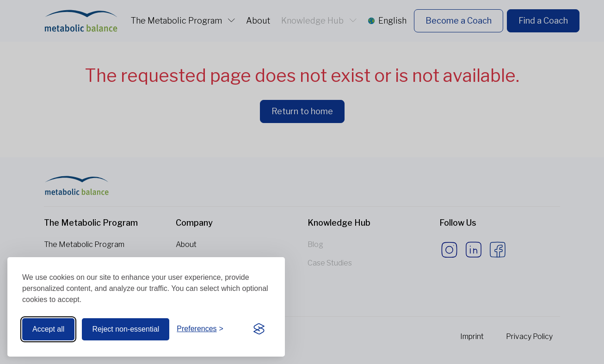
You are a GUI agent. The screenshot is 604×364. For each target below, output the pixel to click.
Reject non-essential (126, 329)
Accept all (48, 329)
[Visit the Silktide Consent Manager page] (259, 329)
